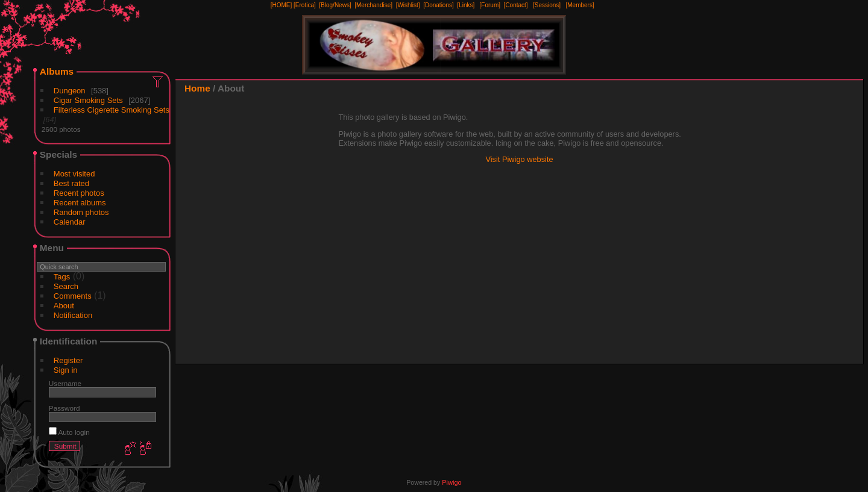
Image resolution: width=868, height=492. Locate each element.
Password (64, 408)
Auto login (69, 432)
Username (65, 383)
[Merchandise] (373, 5)
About (64, 306)
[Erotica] (305, 5)
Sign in (66, 370)
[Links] (466, 5)
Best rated (71, 183)
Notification (73, 315)
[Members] (580, 5)
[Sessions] (547, 5)
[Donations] (439, 5)
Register (68, 360)
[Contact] (516, 5)
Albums (57, 71)
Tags (62, 277)
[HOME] (281, 5)
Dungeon (70, 91)
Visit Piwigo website (519, 159)
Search (66, 286)
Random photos (81, 212)
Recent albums (80, 203)
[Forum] (490, 5)
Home (197, 88)
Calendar (70, 222)
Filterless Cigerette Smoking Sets (112, 110)
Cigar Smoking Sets (88, 100)
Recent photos (79, 193)
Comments (73, 296)
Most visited (74, 174)
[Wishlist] (408, 5)
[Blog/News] (335, 5)
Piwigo (451, 482)
